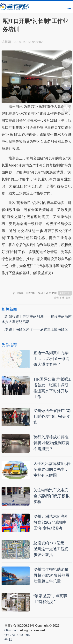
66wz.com (11, 630)
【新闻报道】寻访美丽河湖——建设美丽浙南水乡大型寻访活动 (37, 319)
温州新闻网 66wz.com (36, 283)
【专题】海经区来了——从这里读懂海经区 (35, 329)
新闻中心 (65, 293)
